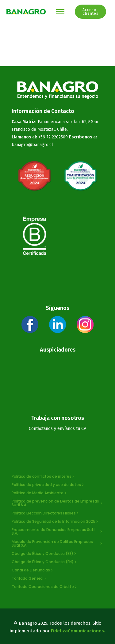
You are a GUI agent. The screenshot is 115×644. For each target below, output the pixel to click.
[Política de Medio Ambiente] (40, 493)
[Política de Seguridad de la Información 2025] (56, 522)
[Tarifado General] (30, 578)
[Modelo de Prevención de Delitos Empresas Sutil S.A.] (58, 544)
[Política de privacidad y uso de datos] (48, 485)
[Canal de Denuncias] (33, 570)
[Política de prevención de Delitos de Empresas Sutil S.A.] (58, 503)
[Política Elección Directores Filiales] (46, 513)
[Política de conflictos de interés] (44, 476)
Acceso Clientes (90, 12)
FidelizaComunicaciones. (78, 631)
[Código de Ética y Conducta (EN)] (45, 562)
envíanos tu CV (72, 429)
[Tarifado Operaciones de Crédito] (45, 587)
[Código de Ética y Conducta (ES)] (44, 554)
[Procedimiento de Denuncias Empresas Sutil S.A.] (58, 532)
